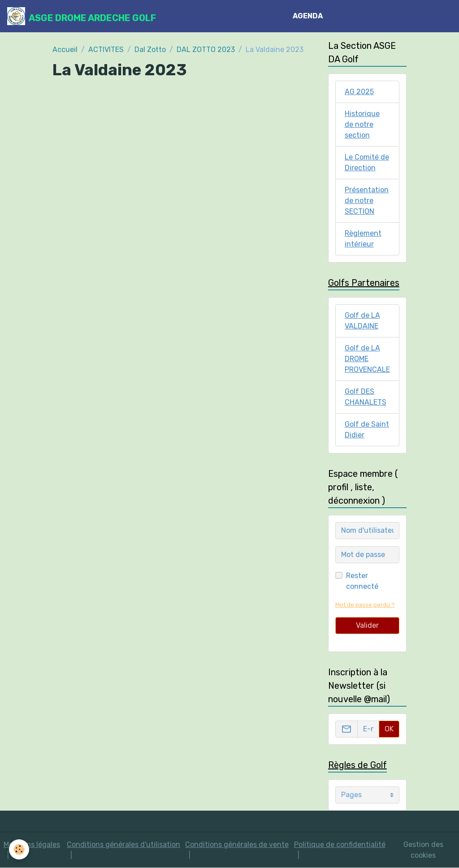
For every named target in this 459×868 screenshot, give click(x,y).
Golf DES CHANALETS (366, 397)
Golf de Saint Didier (367, 430)
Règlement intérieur (363, 239)
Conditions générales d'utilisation (123, 844)
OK (389, 729)
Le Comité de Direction (367, 162)
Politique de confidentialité (340, 844)
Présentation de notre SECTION (367, 201)
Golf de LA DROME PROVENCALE (367, 359)
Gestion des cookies (423, 850)
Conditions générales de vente (237, 844)
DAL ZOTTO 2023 (206, 50)
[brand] (82, 16)
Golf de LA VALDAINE (362, 321)
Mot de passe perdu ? (365, 605)
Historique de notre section (362, 124)
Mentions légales (32, 844)
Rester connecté (362, 581)
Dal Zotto (150, 50)
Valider (367, 625)
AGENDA (308, 16)
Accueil (65, 50)
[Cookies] (19, 849)
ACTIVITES (106, 50)
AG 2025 (359, 92)
